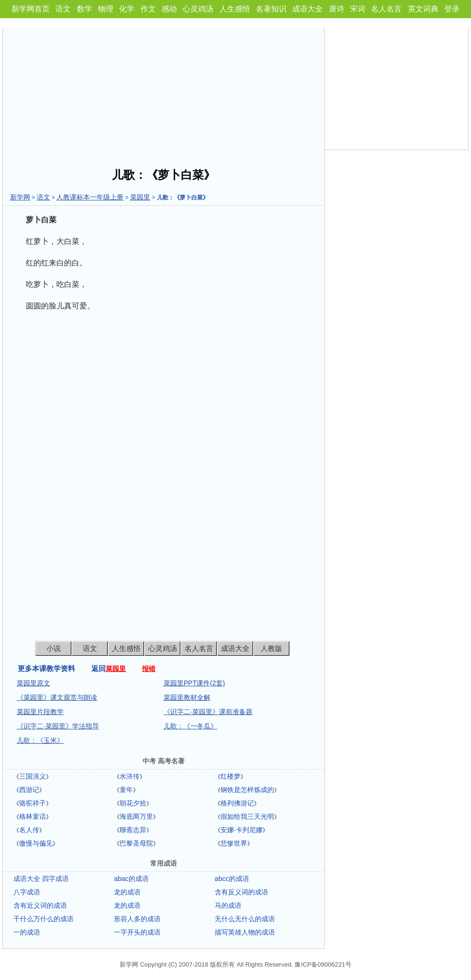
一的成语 (27, 932)
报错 (149, 669)
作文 (148, 9)
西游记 (29, 790)
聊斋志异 (133, 830)
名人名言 (386, 9)
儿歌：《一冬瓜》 (190, 726)
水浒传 (130, 776)
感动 (169, 9)
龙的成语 (127, 892)
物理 (106, 9)
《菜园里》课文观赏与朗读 (57, 697)
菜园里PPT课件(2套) (194, 683)
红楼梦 (230, 776)
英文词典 (423, 9)
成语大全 (307, 9)
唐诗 (337, 9)
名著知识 (271, 9)
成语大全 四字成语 (41, 879)
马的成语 (228, 905)
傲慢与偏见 (36, 843)
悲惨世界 (234, 843)
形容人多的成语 (137, 919)
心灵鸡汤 (198, 9)
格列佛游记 (237, 803)
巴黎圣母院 (136, 843)
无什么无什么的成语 (245, 919)
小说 (54, 648)
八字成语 (27, 892)
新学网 (20, 197)
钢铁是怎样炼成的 (247, 790)
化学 (127, 9)
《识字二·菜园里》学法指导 (58, 726)
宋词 (358, 9)
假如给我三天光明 (247, 816)
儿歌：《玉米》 (40, 740)
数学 (85, 9)
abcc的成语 (232, 879)
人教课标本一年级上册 (90, 197)
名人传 (29, 830)
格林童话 (33, 816)
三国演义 (33, 776)
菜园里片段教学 (40, 712)
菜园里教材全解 (187, 697)
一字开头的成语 (137, 932)
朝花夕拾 (133, 803)
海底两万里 (136, 816)
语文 (63, 9)
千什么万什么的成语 (44, 919)
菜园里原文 (33, 683)
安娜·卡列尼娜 (241, 830)
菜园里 (140, 197)
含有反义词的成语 (241, 892)
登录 (452, 9)
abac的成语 (131, 879)
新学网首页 (31, 9)
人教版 (271, 648)
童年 (126, 790)
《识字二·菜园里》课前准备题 (208, 712)
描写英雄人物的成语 (245, 932)
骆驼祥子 (33, 803)
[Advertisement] (164, 95)
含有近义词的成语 (40, 905)
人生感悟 (235, 9)
